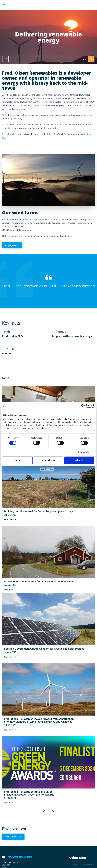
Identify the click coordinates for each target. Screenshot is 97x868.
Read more (10, 519)
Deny (18, 460)
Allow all (79, 460)
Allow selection (49, 460)
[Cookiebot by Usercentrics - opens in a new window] (83, 406)
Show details (83, 452)
